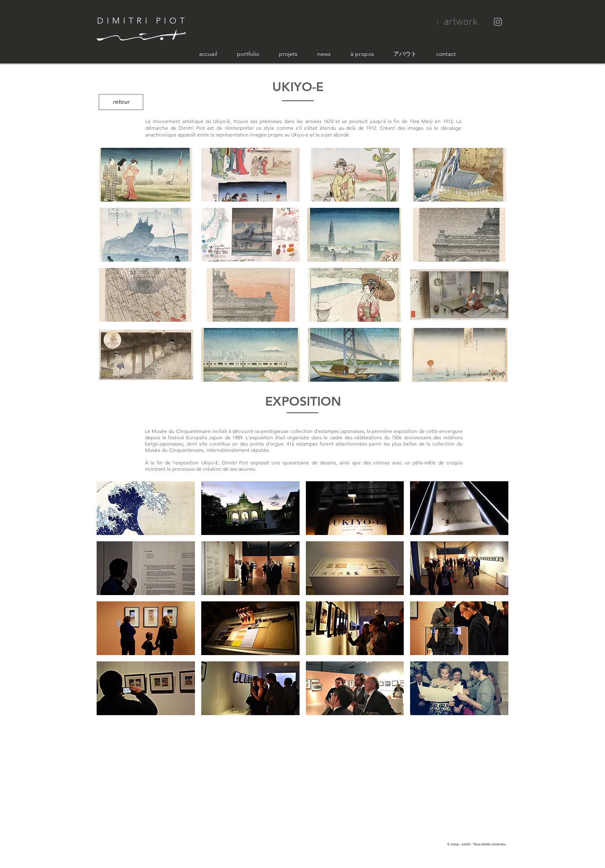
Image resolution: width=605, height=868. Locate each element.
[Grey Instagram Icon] (498, 22)
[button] (146, 175)
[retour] (121, 102)
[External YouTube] (302, 780)
